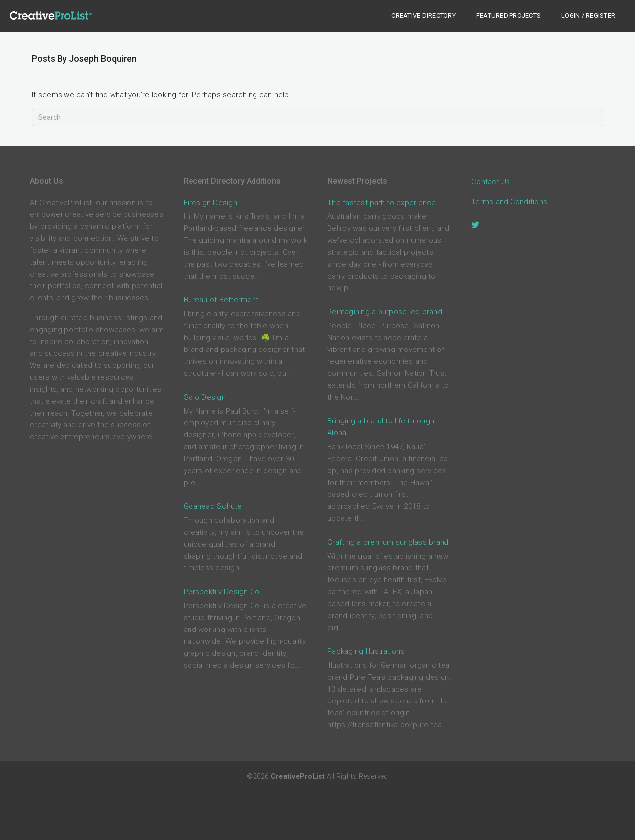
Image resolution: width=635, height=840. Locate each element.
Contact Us (491, 182)
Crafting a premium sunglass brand (388, 542)
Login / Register (588, 16)
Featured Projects (508, 16)
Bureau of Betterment (221, 300)
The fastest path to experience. (383, 203)
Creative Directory (424, 16)
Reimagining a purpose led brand (385, 312)
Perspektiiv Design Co (222, 592)
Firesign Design (210, 203)
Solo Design (205, 397)
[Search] (317, 117)
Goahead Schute (213, 506)
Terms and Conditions (509, 202)
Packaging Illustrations (366, 651)
